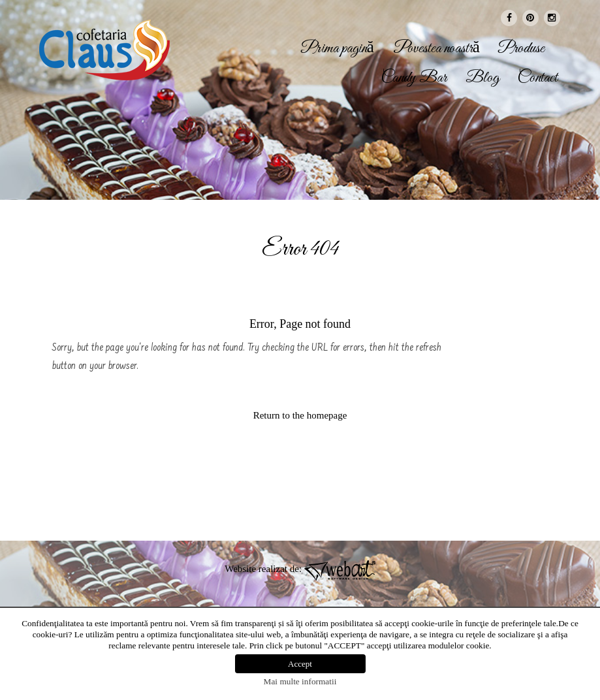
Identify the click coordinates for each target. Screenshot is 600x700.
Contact (538, 78)
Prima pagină (338, 49)
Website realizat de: (300, 569)
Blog (482, 78)
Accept (300, 664)
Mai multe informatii (300, 681)
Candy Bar (414, 78)
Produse (521, 49)
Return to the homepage (300, 415)
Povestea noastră (436, 49)
